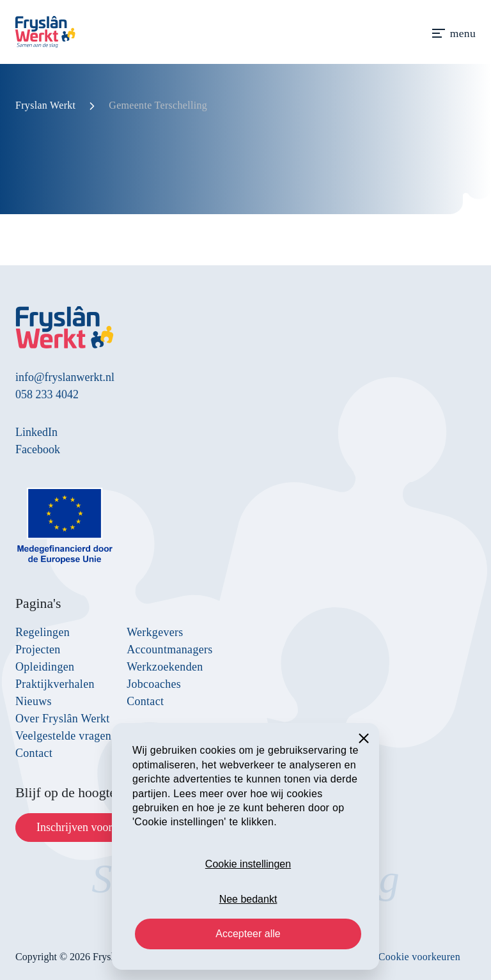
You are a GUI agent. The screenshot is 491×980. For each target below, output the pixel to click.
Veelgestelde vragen (63, 736)
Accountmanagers (169, 649)
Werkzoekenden (165, 667)
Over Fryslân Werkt (63, 719)
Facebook (38, 449)
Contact (34, 753)
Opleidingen (45, 667)
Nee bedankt (248, 899)
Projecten (38, 649)
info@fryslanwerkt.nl (65, 377)
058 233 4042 (47, 394)
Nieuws (34, 701)
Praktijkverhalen (55, 684)
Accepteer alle (248, 934)
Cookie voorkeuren (419, 957)
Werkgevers (155, 632)
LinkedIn (36, 432)
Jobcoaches (154, 684)
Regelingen (43, 632)
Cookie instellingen (248, 864)
